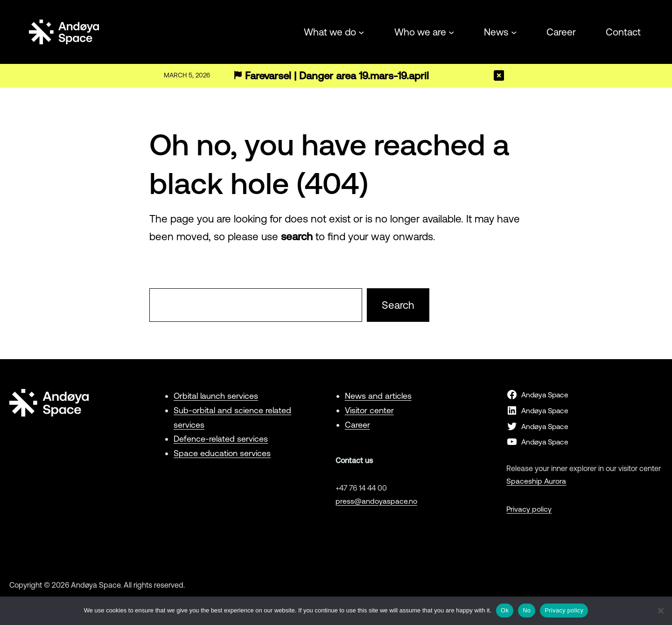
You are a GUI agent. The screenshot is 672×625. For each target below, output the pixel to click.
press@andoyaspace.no (376, 501)
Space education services (222, 453)
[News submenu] (514, 32)
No (527, 610)
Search (398, 305)
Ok (505, 610)
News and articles (378, 396)
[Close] (499, 76)
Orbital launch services (216, 396)
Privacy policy (529, 509)
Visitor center (369, 410)
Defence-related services (221, 439)
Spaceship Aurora (536, 481)
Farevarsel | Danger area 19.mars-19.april (338, 76)
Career (357, 425)
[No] (660, 611)
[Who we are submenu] (451, 32)
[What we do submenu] (361, 32)
